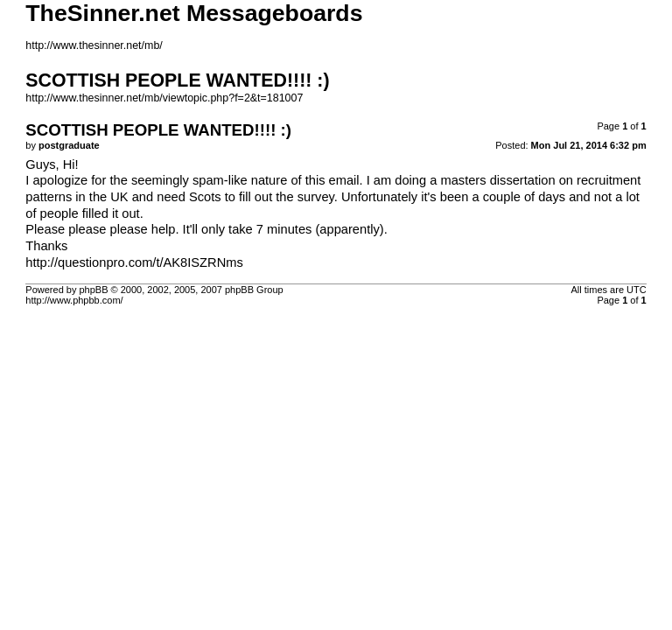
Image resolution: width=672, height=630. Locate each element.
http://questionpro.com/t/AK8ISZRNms (134, 262)
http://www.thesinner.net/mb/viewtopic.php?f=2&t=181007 (164, 98)
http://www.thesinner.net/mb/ (94, 45)
